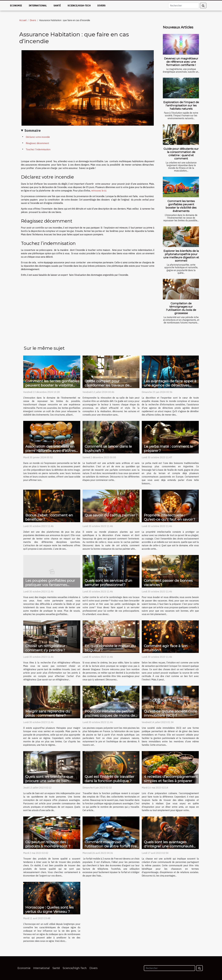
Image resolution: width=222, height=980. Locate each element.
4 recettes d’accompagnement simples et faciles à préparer (171, 779)
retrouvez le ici (99, 191)
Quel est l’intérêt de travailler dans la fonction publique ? (109, 779)
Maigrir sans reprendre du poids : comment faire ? (48, 713)
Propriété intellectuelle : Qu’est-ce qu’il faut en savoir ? (170, 517)
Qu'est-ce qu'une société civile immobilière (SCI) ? (170, 713)
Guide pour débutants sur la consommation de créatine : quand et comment (181, 154)
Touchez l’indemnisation (38, 149)
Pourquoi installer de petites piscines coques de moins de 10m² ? (110, 715)
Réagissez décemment (37, 143)
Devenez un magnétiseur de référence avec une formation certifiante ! (181, 62)
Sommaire (33, 130)
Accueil (23, 20)
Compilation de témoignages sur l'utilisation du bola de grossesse (181, 308)
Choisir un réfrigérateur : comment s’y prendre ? (46, 648)
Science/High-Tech (79, 6)
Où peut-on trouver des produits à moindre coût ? (48, 844)
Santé (57, 6)
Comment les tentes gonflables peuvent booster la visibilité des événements (181, 206)
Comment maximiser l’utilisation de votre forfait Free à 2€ (112, 846)
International (38, 6)
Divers (101, 6)
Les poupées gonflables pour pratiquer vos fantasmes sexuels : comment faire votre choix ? (51, 587)
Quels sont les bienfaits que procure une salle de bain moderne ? (49, 781)
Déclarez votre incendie (38, 137)
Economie (16, 6)
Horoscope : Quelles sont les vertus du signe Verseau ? (49, 909)
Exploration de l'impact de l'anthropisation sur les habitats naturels (181, 105)
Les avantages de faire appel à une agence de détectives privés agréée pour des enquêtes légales (170, 387)
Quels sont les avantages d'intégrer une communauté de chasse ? (169, 846)
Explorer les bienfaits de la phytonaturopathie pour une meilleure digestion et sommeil (181, 256)
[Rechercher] (183, 6)
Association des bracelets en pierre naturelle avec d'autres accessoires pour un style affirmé (50, 453)
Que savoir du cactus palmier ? (111, 515)
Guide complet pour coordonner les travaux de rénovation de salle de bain (108, 385)
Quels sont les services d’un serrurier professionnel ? (108, 583)
